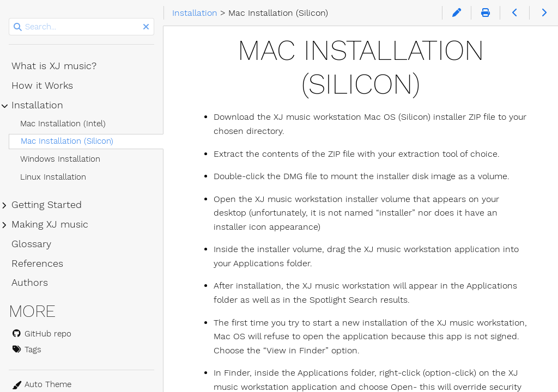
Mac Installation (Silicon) (67, 141)
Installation (37, 105)
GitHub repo (41, 334)
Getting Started (47, 205)
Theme (25, 379)
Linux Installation (53, 177)
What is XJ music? (54, 66)
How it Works (42, 85)
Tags (26, 350)
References (37, 264)
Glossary (31, 244)
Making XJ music (50, 224)
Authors (30, 283)
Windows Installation (60, 159)
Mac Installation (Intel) (63, 124)
